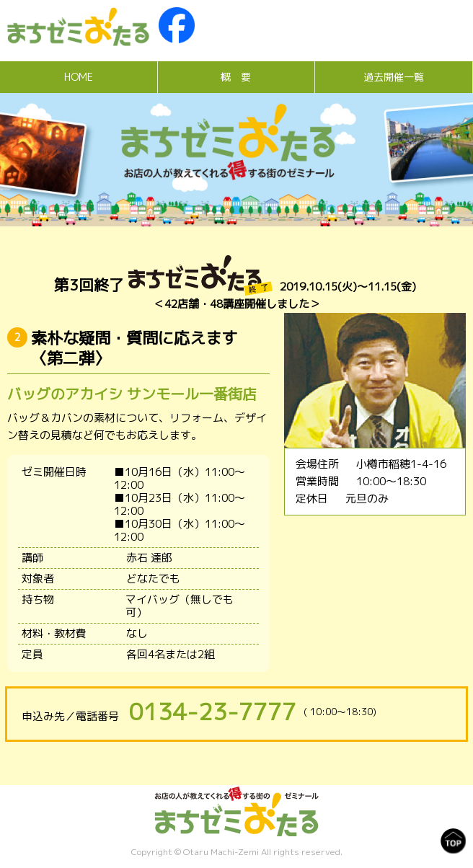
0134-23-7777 (213, 712)
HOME (79, 77)
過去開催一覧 (394, 77)
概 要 (236, 77)
